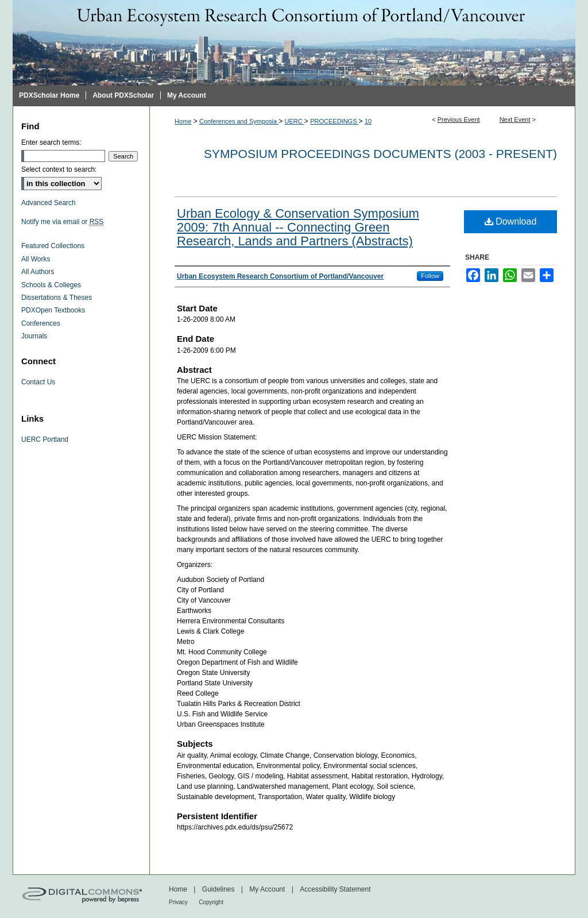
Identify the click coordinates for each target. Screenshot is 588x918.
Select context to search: (59, 169)
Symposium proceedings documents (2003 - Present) (380, 154)
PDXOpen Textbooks (53, 310)
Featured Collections (53, 246)
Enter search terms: (51, 142)
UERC (295, 121)
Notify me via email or (62, 222)
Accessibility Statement (335, 889)
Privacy (178, 902)
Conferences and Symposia (239, 121)
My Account (267, 889)
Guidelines (218, 889)
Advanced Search (49, 203)
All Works (36, 259)
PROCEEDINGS (334, 121)
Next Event (515, 119)
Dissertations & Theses (57, 298)
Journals (34, 336)
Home (183, 121)
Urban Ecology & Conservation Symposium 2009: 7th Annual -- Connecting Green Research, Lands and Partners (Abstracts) (298, 227)
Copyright (211, 902)
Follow (430, 276)
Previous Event (459, 119)
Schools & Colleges (51, 285)
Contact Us (38, 382)
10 (368, 121)
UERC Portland (45, 439)
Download (511, 221)
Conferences (41, 323)
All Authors (38, 272)
